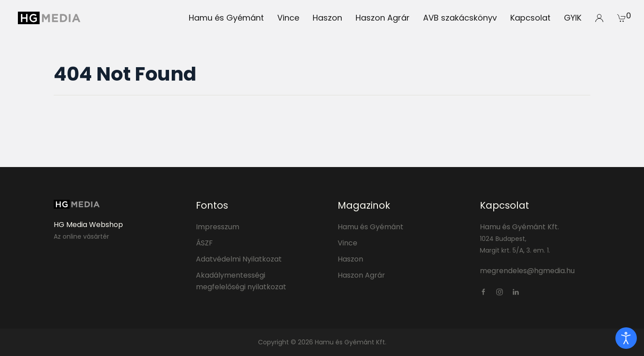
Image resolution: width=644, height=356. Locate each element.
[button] (599, 18)
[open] (626, 338)
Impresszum (218, 227)
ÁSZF (204, 243)
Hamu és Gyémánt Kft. (519, 227)
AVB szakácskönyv (460, 18)
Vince (288, 18)
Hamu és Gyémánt (226, 18)
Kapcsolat (530, 18)
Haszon (327, 18)
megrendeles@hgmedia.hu (527, 271)
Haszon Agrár (383, 18)
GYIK (573, 18)
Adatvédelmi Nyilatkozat (239, 259)
